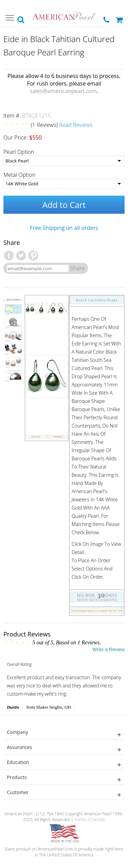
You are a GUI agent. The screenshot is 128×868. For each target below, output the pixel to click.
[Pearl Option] (64, 161)
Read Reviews (76, 125)
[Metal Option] (64, 184)
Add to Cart (64, 205)
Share (77, 268)
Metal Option (19, 175)
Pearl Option (19, 152)
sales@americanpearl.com (63, 91)
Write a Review (109, 649)
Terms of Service (90, 820)
